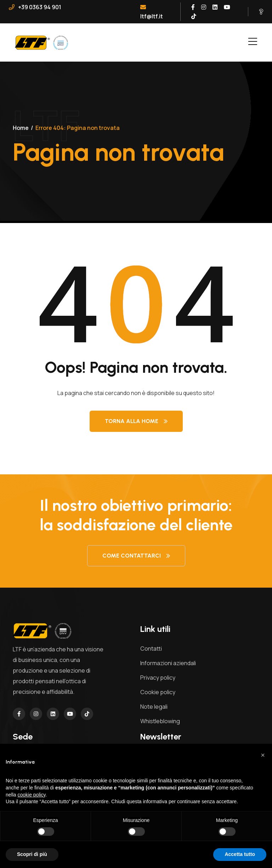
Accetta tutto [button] (240, 854)
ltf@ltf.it (152, 12)
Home (21, 128)
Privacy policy (158, 678)
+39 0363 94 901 (35, 7)
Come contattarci (136, 556)
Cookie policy (158, 692)
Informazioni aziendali (168, 663)
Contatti (151, 649)
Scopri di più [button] (32, 854)
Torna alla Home (136, 421)
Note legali (154, 707)
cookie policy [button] (31, 795)
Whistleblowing (160, 721)
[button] (263, 755)
